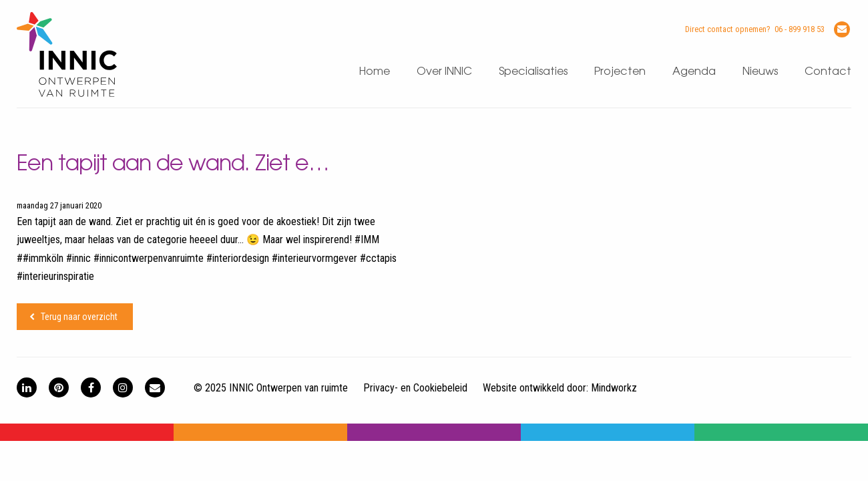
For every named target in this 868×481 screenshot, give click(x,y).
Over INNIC (444, 72)
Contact (828, 72)
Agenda (694, 72)
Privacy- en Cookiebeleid (415, 388)
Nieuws (760, 72)
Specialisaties (533, 72)
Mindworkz (614, 388)
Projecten (620, 72)
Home (375, 72)
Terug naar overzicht (79, 317)
